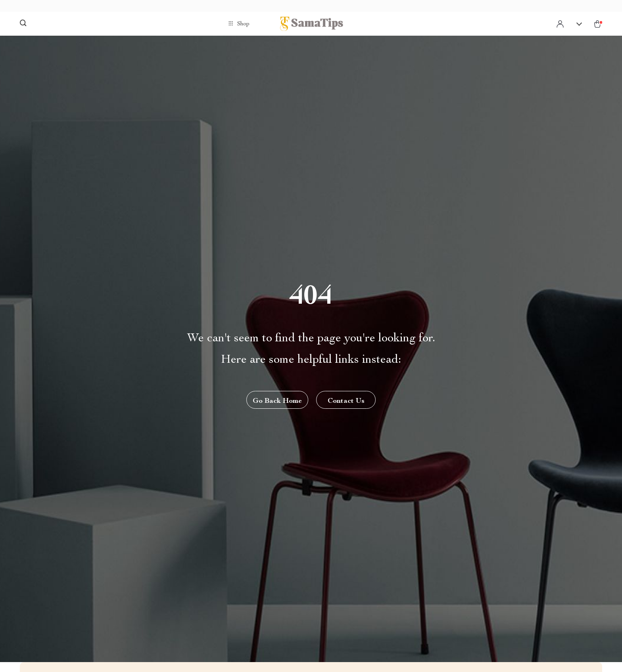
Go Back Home (277, 401)
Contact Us (346, 401)
